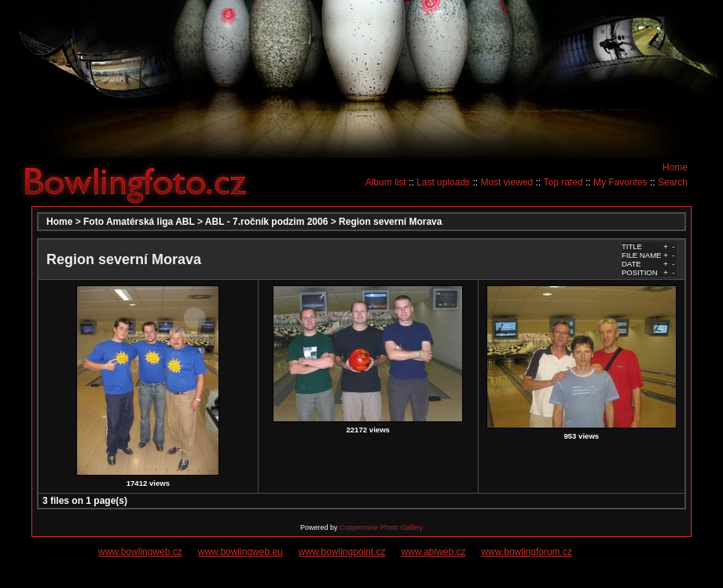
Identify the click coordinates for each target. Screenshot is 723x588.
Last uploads (443, 182)
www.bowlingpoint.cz (342, 552)
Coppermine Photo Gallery (381, 527)
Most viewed (506, 182)
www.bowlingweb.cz (140, 552)
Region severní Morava (390, 222)
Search (673, 182)
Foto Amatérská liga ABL (139, 222)
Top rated (563, 182)
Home (675, 167)
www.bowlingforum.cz (527, 552)
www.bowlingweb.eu (240, 552)
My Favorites (620, 182)
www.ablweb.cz (434, 552)
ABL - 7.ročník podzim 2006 (267, 222)
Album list (386, 182)
